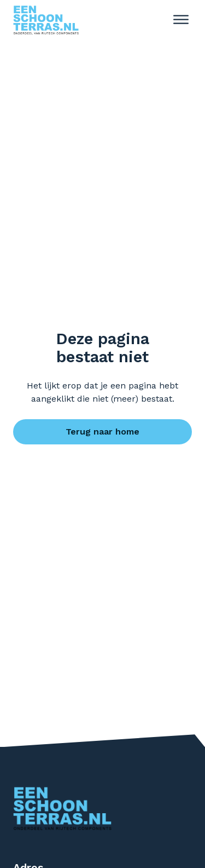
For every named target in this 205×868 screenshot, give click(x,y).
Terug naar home (102, 432)
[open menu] (181, 20)
